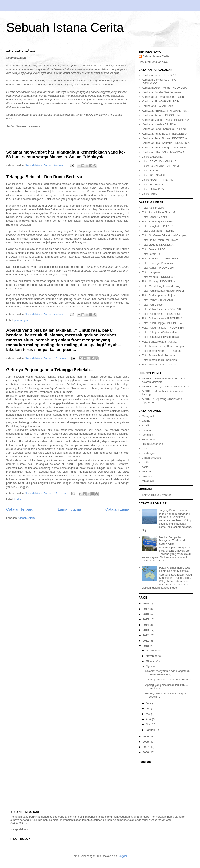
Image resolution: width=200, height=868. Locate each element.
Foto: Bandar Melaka (154, 217)
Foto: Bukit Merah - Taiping (158, 231)
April (149, 719)
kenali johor (149, 439)
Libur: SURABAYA (153, 189)
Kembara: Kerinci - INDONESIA (161, 115)
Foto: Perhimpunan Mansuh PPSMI (163, 291)
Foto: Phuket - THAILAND (157, 300)
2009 (146, 737)
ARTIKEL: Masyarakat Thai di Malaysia (165, 386)
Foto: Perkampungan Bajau (158, 295)
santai (146, 467)
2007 (146, 747)
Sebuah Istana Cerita (65, 27)
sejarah (146, 471)
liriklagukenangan (152, 444)
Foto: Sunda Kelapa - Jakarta (159, 342)
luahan (18, 499)
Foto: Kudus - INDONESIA (158, 268)
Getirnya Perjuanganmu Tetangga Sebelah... (50, 370)
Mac (149, 724)
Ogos (150, 666)
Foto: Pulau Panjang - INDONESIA (163, 328)
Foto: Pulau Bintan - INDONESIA (162, 314)
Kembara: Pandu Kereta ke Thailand (164, 129)
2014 (146, 625)
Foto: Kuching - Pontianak (157, 263)
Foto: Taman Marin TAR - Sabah (161, 351)
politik (145, 462)
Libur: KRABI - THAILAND (158, 180)
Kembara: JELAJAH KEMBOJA (161, 101)
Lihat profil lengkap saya (153, 62)
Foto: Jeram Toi (151, 254)
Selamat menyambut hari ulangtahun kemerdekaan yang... (167, 673)
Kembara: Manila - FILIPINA (159, 124)
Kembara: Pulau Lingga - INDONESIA (165, 148)
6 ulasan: (60, 165)
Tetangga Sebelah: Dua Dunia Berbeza (44, 177)
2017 (146, 609)
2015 (146, 619)
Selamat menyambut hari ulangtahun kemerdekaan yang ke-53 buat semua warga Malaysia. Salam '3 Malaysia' (66, 154)
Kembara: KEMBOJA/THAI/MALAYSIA (165, 111)
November (153, 656)
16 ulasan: (61, 493)
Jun (149, 709)
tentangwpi (148, 481)
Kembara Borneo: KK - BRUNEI (161, 75)
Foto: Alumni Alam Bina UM (158, 212)
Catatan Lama (117, 509)
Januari (151, 730)
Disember (152, 650)
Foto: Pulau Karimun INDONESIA (162, 318)
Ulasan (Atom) (27, 518)
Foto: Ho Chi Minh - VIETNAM (160, 240)
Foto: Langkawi (151, 272)
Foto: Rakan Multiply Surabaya (160, 337)
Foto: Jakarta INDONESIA (158, 245)
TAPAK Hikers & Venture (157, 495)
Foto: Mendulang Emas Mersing (161, 286)
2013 (146, 630)
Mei (149, 714)
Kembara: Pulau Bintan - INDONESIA (164, 138)
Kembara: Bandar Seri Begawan (161, 92)
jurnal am (147, 435)
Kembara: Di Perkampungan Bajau (163, 97)
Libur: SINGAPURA (154, 185)
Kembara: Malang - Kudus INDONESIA (165, 120)
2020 (146, 603)
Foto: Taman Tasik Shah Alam (160, 360)
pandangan (21, 320)
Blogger (122, 856)
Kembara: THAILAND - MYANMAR (163, 152)
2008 (146, 742)
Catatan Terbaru (20, 509)
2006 (146, 752)
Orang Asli (148, 416)
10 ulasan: (61, 358)
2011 (146, 641)
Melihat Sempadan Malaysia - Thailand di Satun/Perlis (172, 541)
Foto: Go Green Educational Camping (165, 235)
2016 (146, 614)
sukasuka (148, 476)
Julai (149, 703)
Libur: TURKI (150, 194)
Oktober (151, 661)
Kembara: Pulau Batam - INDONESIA (164, 134)
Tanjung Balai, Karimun (173, 510)
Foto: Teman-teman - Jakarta (159, 365)
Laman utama (69, 509)
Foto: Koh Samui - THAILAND (160, 258)
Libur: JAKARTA (152, 171)
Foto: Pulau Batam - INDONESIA (162, 309)
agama (146, 421)
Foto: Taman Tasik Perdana (158, 355)
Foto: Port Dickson (153, 305)
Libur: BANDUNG (152, 157)
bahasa (146, 430)
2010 (146, 646)
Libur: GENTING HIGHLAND (159, 161)
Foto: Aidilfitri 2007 (153, 208)
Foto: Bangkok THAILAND (158, 226)
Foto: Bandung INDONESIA (159, 221)
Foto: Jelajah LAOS (154, 249)
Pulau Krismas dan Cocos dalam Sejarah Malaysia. (175, 569)
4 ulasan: (60, 314)
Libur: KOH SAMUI (153, 175)
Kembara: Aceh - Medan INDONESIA (164, 88)
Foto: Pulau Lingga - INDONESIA (162, 323)
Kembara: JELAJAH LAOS (158, 106)
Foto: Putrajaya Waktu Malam (160, 332)
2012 (146, 635)
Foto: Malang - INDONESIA (158, 281)
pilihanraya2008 (151, 458)
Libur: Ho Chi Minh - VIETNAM (160, 166)
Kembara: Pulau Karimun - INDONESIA (166, 143)
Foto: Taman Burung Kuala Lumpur (163, 346)
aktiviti (146, 425)
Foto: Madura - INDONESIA (159, 277)
